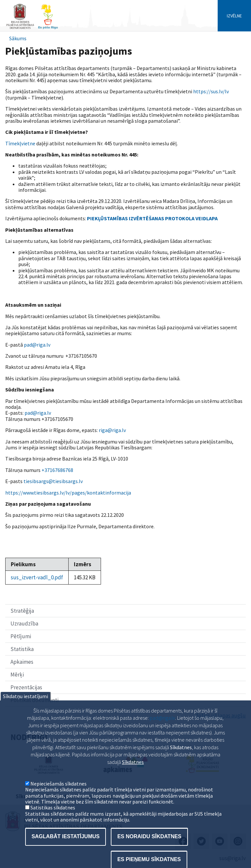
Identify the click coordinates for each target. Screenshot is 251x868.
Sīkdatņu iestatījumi (25, 708)
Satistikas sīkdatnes (53, 819)
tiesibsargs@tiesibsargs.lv (53, 481)
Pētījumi (21, 636)
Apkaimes (22, 662)
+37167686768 (57, 470)
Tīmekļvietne (20, 143)
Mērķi (17, 675)
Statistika (22, 649)
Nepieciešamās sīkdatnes (59, 795)
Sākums (18, 38)
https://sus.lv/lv (211, 91)
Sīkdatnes (133, 773)
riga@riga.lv (112, 430)
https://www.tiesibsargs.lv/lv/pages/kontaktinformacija (68, 493)
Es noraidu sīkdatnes (149, 848)
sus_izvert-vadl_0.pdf (37, 577)
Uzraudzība (24, 624)
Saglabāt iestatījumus (65, 848)
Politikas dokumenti (34, 700)
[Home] (32, 28)
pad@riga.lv (37, 345)
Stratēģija (22, 611)
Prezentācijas (26, 687)
